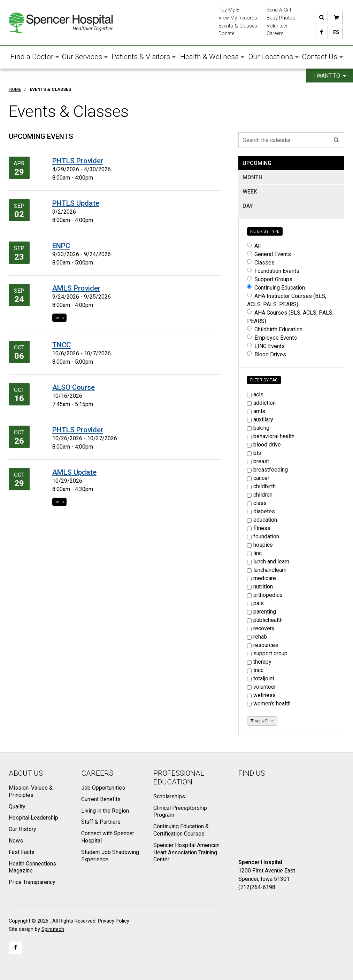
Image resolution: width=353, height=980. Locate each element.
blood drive (264, 445)
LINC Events (266, 346)
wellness (261, 695)
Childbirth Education (275, 329)
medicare (262, 578)
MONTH (252, 177)
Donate (226, 34)
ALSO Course (74, 387)
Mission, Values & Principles (31, 791)
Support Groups (270, 279)
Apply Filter (262, 721)
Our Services (85, 57)
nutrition (260, 587)
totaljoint (261, 678)
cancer (258, 478)
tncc (255, 670)
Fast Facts (22, 852)
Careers (275, 34)
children (260, 495)
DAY (248, 206)
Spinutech (53, 929)
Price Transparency (32, 882)
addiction (261, 403)
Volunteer (277, 26)
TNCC (62, 345)
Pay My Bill (231, 10)
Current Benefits (101, 799)
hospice (260, 545)
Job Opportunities (103, 788)
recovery (261, 628)
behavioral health (271, 436)
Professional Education (179, 778)
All (254, 246)
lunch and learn (268, 562)
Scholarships (169, 796)
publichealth (265, 620)
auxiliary (260, 420)
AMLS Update (74, 472)
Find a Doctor (35, 57)
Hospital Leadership (33, 818)
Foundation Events (273, 271)
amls (59, 318)
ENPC (61, 246)
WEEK (250, 192)
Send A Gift (279, 10)
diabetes (261, 511)
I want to (330, 76)
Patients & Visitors (144, 57)
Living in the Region (105, 811)
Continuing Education (276, 288)
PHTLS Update (76, 203)
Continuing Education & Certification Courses (181, 830)
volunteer (262, 687)
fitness (259, 528)
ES (334, 32)
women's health (269, 704)
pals (255, 603)
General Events (269, 254)
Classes (261, 263)
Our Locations (274, 57)
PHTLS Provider (78, 161)
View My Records (238, 18)
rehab (257, 637)
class (257, 503)
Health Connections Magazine (32, 867)
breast (258, 461)
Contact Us (322, 57)
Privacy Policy (114, 921)
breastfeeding (267, 470)
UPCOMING (257, 163)
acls (255, 394)
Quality (17, 807)
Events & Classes (238, 26)
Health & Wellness (212, 57)
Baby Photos (281, 18)
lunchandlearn (267, 570)
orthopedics (265, 595)
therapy (259, 662)
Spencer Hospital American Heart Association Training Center (186, 852)
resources (263, 645)
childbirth (261, 486)
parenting (262, 612)
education (262, 520)
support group (267, 653)
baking (258, 428)
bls (254, 453)
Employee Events (272, 338)
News (16, 841)
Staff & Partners (101, 822)
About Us (26, 773)
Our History (22, 829)
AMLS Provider (76, 288)
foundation (263, 536)
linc (254, 553)
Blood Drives (267, 354)
